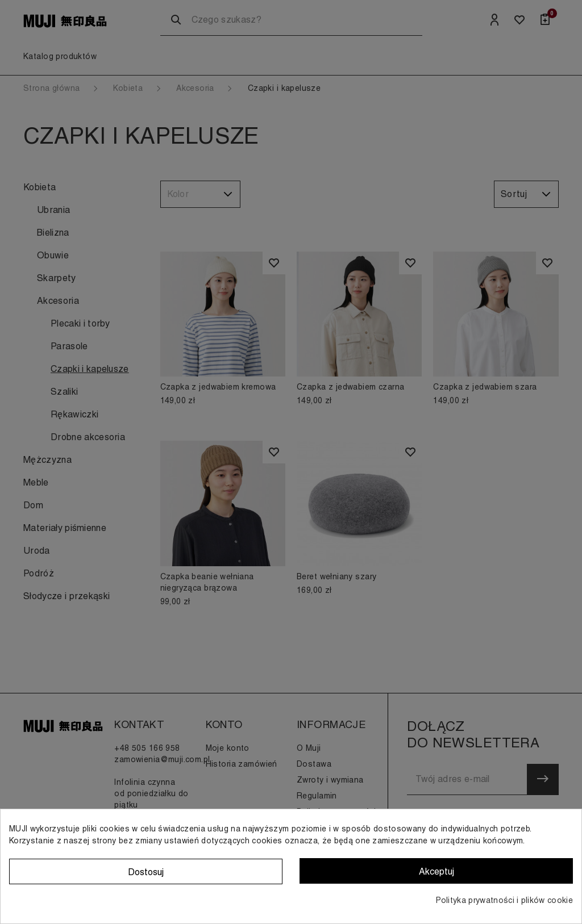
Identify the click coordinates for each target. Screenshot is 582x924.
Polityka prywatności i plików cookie (504, 900)
